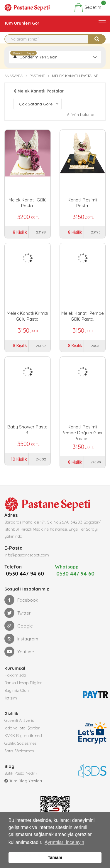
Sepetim (88, 8)
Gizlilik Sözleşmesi (21, 751)
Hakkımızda (15, 683)
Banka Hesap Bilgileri (23, 690)
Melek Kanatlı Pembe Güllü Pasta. (83, 316)
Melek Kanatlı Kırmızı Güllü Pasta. (27, 316)
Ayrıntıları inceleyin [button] (64, 842)
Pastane (37, 76)
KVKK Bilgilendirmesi (23, 743)
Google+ (20, 633)
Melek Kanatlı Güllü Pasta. (27, 203)
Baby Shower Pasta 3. (27, 430)
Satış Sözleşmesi (20, 758)
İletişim (11, 706)
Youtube (19, 659)
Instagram (21, 646)
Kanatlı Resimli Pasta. (82, 203)
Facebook (21, 608)
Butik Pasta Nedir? (21, 781)
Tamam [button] (55, 857)
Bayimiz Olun (17, 698)
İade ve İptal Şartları (22, 736)
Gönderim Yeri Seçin (38, 57)
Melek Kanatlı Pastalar (39, 91)
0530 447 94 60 (23, 581)
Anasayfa (13, 76)
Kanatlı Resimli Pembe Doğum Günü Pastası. (83, 430)
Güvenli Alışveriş (19, 728)
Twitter (18, 620)
